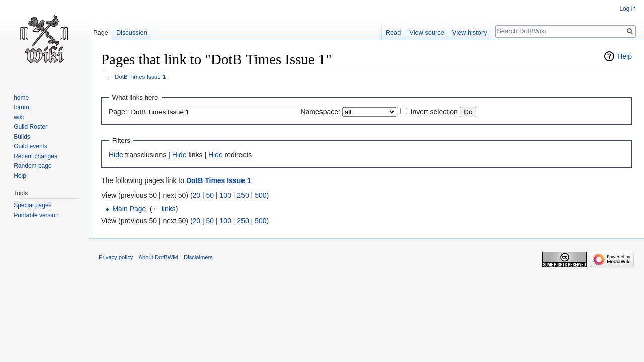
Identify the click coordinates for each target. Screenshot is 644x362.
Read (394, 32)
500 (260, 195)
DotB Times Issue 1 (140, 77)
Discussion (132, 32)
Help (625, 56)
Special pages (32, 205)
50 (210, 195)
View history (470, 32)
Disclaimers (198, 257)
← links (164, 209)
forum (21, 107)
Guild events (30, 146)
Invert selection (434, 112)
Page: (118, 112)
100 (226, 195)
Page (101, 32)
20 (197, 195)
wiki (19, 117)
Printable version (36, 215)
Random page (32, 166)
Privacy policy (116, 257)
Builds (22, 137)
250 (243, 195)
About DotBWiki (158, 257)
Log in (628, 9)
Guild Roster (30, 127)
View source (426, 32)
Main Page (129, 209)
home (21, 98)
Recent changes (35, 156)
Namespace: (320, 112)
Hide (116, 155)
